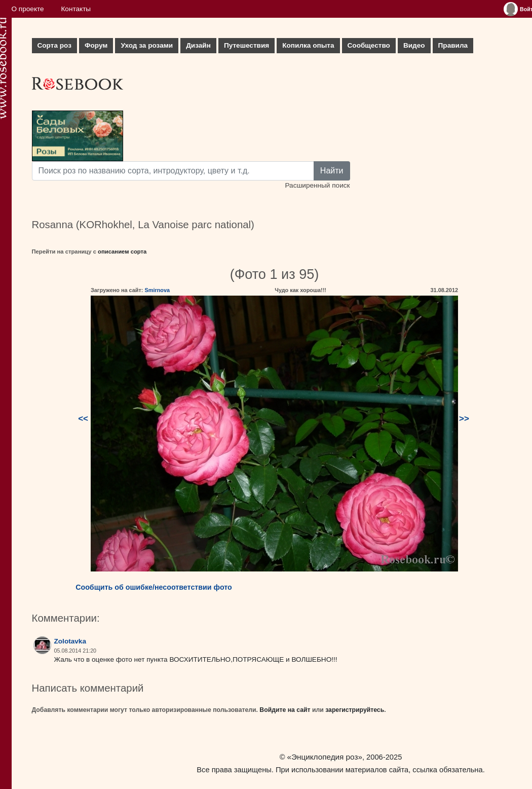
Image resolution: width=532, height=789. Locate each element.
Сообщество (369, 45)
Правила (453, 45)
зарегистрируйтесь (355, 710)
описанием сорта (122, 252)
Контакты (76, 9)
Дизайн (198, 45)
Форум (96, 45)
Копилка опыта (308, 45)
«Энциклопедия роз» (325, 757)
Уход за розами (147, 45)
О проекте (28, 9)
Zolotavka (70, 641)
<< (83, 419)
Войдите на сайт (285, 710)
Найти (332, 171)
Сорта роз (54, 45)
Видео (414, 45)
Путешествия (246, 45)
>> (464, 419)
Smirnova (157, 290)
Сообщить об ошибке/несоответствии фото (154, 587)
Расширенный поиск (317, 185)
